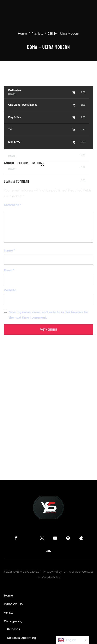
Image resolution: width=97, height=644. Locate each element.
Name (9, 251)
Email (9, 270)
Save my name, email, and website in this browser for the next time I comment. (48, 315)
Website (10, 290)
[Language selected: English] (72, 640)
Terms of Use (71, 572)
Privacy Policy (52, 572)
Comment (12, 205)
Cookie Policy (51, 577)
